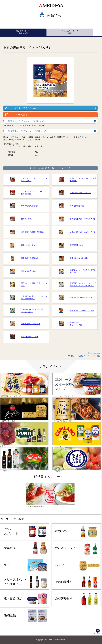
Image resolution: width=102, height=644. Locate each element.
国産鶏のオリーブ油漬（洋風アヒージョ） (83, 271)
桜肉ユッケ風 (26, 219)
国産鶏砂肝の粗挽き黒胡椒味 (32, 232)
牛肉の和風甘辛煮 (77, 206)
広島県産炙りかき (77, 245)
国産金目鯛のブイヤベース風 (76, 324)
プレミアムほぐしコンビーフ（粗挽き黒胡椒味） (34, 193)
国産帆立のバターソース (31, 324)
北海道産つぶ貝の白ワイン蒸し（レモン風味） (33, 311)
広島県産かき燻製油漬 (30, 258)
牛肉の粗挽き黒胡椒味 (30, 206)
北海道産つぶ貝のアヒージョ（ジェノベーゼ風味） (34, 297)
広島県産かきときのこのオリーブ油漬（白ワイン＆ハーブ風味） (83, 284)
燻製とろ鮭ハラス (28, 245)
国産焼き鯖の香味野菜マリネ (81, 297)
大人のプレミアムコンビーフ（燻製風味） (83, 180)
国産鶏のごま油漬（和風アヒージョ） (34, 284)
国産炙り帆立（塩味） (30, 271)
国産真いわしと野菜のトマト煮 (82, 311)
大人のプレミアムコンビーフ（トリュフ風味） (34, 180)
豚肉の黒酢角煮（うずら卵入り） (83, 219)
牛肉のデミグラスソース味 (80, 193)
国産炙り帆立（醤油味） (79, 258)
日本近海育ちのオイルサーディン (83, 232)
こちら (39, 125)
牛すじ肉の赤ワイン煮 (30, 337)
